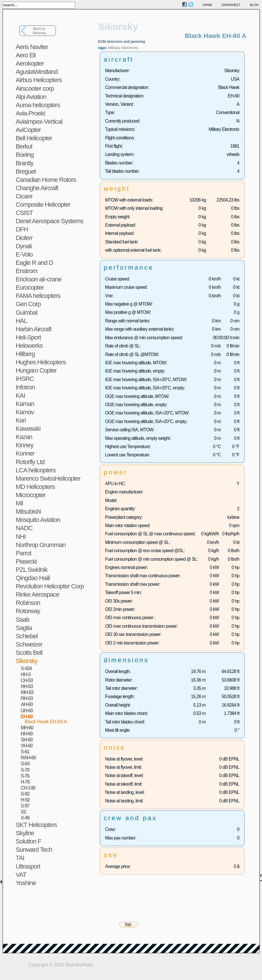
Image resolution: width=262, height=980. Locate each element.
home (208, 5)
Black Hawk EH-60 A (46, 722)
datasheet (231, 5)
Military (114, 48)
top (128, 924)
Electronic (130, 48)
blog (254, 5)
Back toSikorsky (39, 31)
